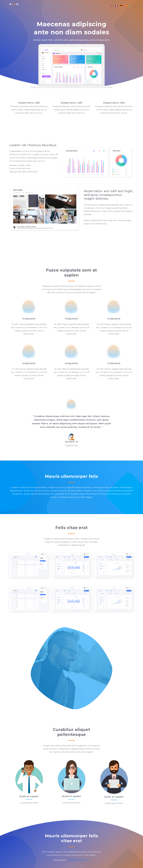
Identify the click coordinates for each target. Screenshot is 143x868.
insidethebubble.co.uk (79, 860)
